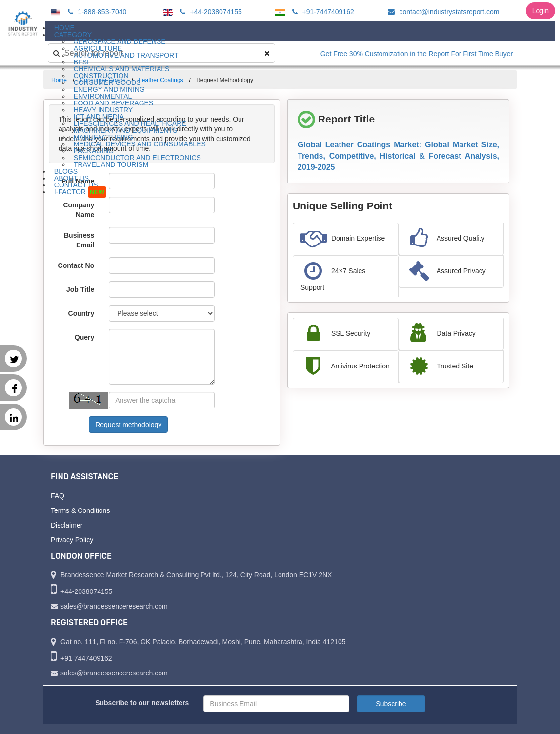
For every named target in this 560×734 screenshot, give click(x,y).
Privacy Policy (72, 540)
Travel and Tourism (111, 164)
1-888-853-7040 (96, 12)
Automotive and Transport (126, 55)
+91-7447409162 (322, 12)
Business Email (79, 240)
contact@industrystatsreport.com (442, 12)
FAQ (58, 496)
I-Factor (80, 192)
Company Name (79, 210)
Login (540, 11)
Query (84, 337)
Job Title (80, 289)
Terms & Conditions (80, 510)
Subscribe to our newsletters (142, 703)
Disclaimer (67, 525)
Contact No (76, 265)
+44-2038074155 (210, 12)
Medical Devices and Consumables (140, 144)
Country (81, 313)
